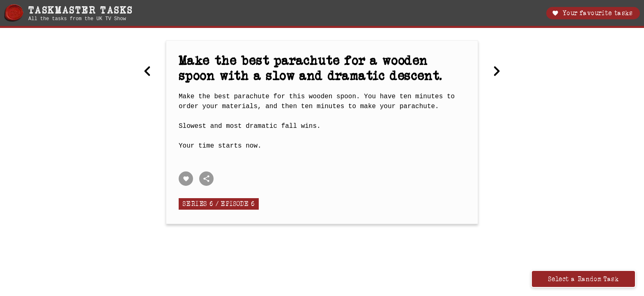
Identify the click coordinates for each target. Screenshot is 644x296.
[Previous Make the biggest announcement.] (147, 72)
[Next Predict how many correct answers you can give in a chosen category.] (497, 72)
